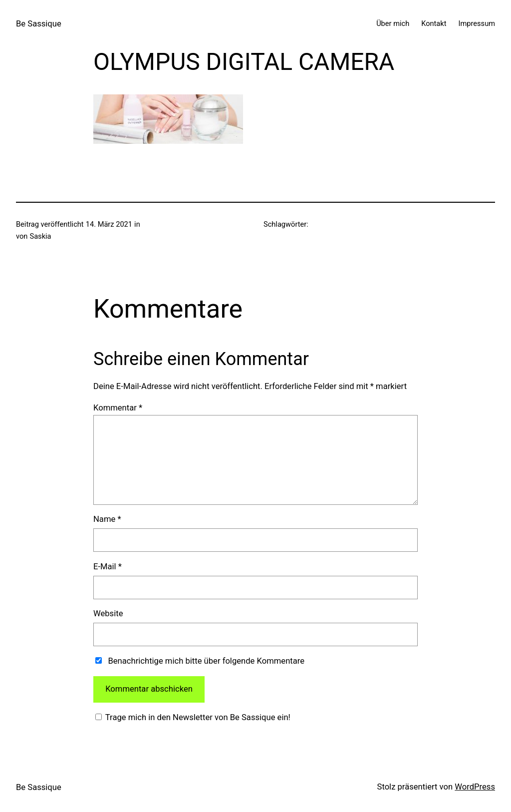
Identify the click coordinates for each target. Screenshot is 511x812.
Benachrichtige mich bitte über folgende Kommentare (206, 661)
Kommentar (118, 408)
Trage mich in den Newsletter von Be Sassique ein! (197, 717)
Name (107, 519)
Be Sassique (39, 24)
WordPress (475, 787)
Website (108, 613)
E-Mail (108, 567)
